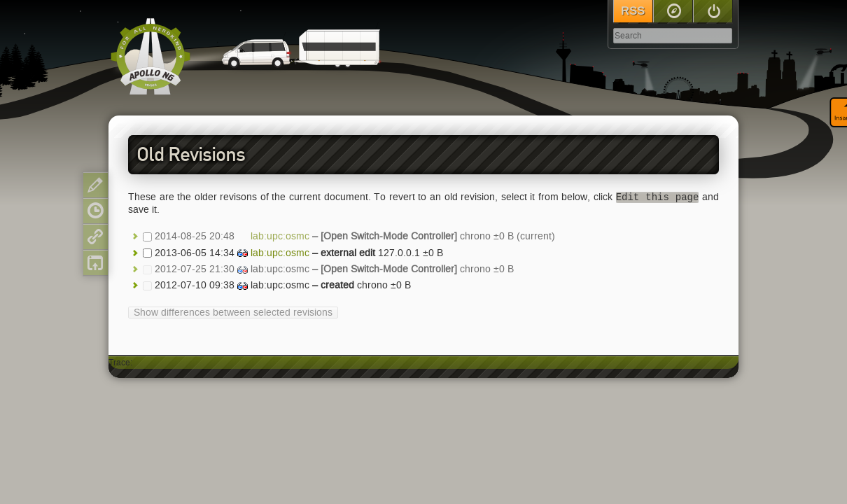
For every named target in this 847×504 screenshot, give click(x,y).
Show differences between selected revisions (233, 313)
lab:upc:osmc (280, 237)
